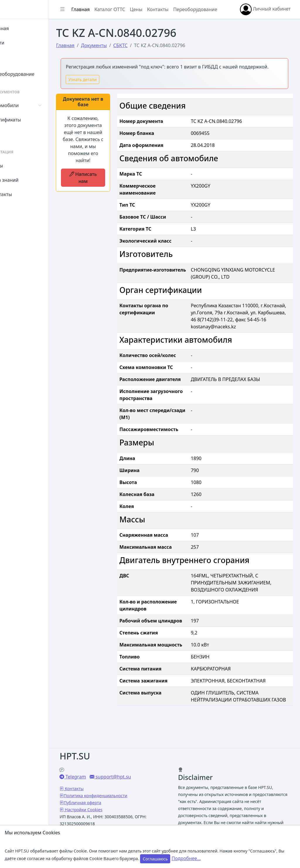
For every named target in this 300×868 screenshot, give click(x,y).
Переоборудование (34, 74)
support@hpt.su (138, 770)
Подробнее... (186, 858)
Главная (21, 28)
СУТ (16, 134)
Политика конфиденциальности (121, 789)
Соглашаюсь (155, 859)
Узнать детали (108, 96)
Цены (18, 166)
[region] (37, 436)
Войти (19, 43)
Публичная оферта (108, 796)
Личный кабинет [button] (110, 20)
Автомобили (26, 105)
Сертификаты (27, 120)
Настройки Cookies (109, 803)
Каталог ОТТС (136, 6)
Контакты (22, 194)
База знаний (26, 180)
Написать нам (106, 201)
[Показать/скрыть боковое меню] (88, 6)
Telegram (101, 770)
